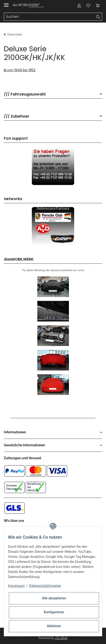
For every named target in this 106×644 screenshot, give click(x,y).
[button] (79, 5)
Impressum (16, 586)
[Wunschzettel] (88, 5)
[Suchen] (49, 17)
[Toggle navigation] (6, 3)
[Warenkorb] (98, 5)
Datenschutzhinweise (45, 586)
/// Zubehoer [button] (17, 116)
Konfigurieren (54, 612)
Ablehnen (54, 626)
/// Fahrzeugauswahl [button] (25, 94)
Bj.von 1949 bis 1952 (20, 70)
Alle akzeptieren (54, 598)
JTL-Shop (61, 638)
